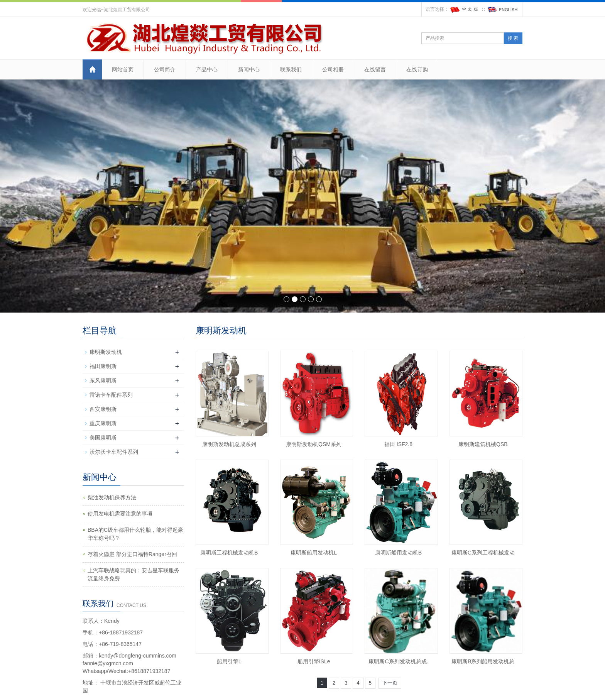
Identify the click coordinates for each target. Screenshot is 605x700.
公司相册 (333, 69)
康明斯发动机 (106, 352)
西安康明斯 (103, 409)
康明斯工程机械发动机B (229, 553)
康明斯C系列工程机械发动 (483, 553)
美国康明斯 (103, 438)
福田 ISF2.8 (398, 444)
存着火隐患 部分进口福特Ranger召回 (132, 554)
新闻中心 (249, 69)
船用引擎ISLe (314, 661)
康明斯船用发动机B (398, 553)
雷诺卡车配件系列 (111, 395)
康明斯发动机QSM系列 (314, 444)
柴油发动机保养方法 (112, 497)
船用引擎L (229, 661)
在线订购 (417, 69)
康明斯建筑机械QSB (483, 444)
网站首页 (123, 69)
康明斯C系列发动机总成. (398, 661)
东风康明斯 (103, 380)
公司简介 (165, 69)
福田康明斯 (103, 366)
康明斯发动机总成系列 (229, 444)
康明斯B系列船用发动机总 (483, 661)
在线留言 (375, 69)
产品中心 (207, 69)
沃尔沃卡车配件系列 (114, 452)
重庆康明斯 (103, 423)
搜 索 (513, 38)
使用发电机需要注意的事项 (120, 514)
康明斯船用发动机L (314, 553)
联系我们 (291, 69)
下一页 (390, 683)
